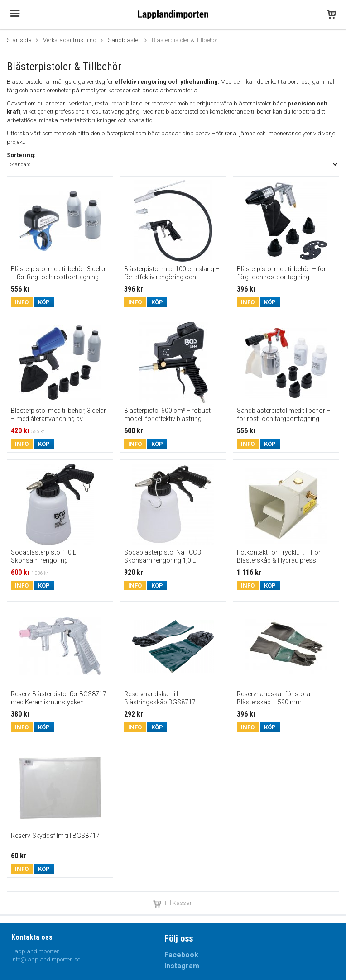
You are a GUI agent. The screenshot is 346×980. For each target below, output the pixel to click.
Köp (44, 302)
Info (22, 302)
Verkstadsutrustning (70, 40)
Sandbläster (124, 40)
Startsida (19, 40)
